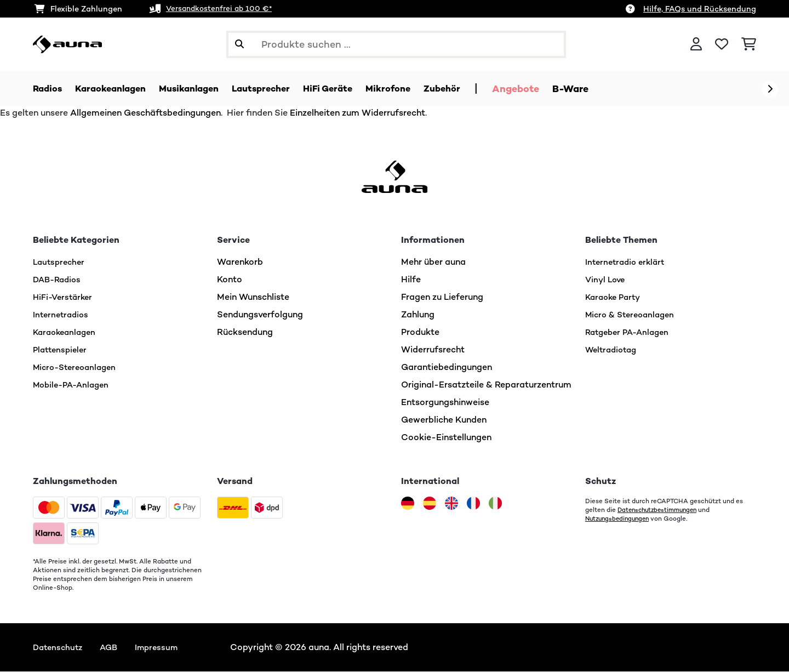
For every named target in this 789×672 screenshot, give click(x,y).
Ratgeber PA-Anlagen (631, 332)
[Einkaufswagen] (749, 44)
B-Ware (602, 89)
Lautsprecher (61, 262)
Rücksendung (245, 332)
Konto (230, 280)
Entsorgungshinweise (445, 403)
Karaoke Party (615, 297)
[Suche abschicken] (239, 44)
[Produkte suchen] (396, 44)
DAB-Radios (59, 280)
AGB (113, 648)
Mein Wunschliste (253, 297)
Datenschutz (59, 648)
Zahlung (418, 315)
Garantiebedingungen (447, 368)
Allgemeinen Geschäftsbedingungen (145, 113)
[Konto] (696, 44)
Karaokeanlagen (67, 332)
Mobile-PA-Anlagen (74, 385)
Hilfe (411, 280)
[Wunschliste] (722, 44)
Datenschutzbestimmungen (661, 510)
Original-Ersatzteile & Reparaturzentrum (486, 385)
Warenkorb (240, 262)
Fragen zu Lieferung (442, 297)
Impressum (163, 648)
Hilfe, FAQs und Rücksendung (700, 9)
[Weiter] (770, 89)
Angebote (547, 89)
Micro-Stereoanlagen (78, 368)
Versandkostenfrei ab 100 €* (221, 9)
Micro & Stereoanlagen (633, 315)
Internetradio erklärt (628, 262)
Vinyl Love (607, 280)
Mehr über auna (433, 262)
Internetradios (62, 315)
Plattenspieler (62, 350)
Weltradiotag (613, 350)
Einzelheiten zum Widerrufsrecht (358, 113)
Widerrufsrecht (433, 350)
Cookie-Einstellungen (446, 438)
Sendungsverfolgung (260, 315)
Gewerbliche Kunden (444, 420)
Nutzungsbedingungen (620, 519)
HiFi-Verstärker (65, 297)
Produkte (420, 332)
